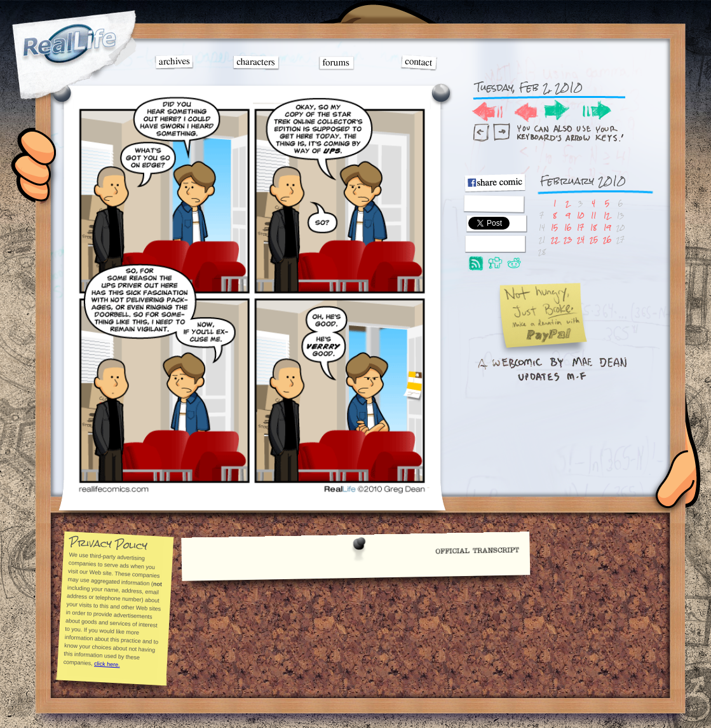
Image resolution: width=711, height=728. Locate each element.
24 (581, 239)
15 (554, 227)
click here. (107, 664)
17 (580, 227)
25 (594, 239)
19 (607, 227)
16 (568, 227)
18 (593, 227)
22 (555, 239)
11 (593, 215)
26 (607, 239)
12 (607, 215)
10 (580, 215)
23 (568, 239)
